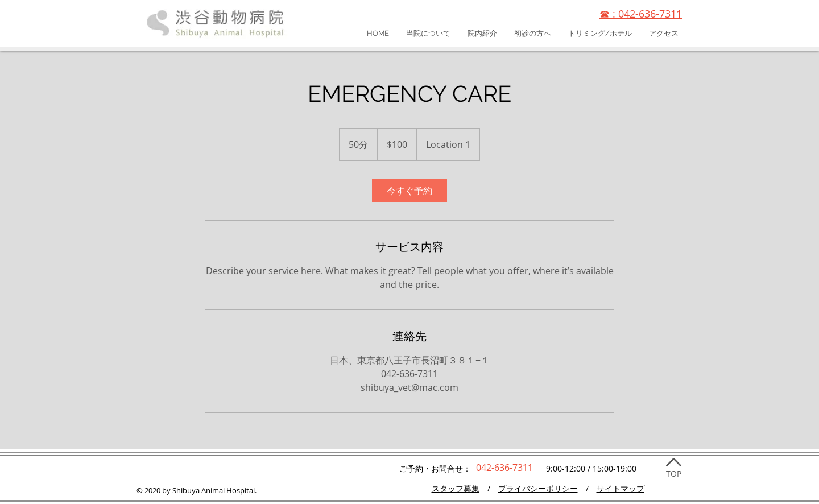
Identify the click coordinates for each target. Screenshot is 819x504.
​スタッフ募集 (456, 488)
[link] (409, 191)
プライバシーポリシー (538, 488)
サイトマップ (621, 488)
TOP (674, 474)
